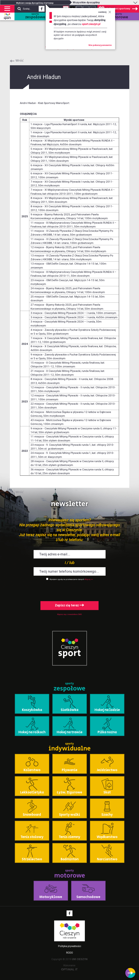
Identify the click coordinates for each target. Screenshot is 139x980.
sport (7, 18)
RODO (69, 953)
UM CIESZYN (80, 959)
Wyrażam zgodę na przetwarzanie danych (67, 579)
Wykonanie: (69, 967)
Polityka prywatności (69, 946)
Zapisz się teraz (69, 605)
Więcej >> (89, 579)
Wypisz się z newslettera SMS (69, 614)
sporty (35, 16)
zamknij (105, 12)
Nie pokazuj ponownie (100, 45)
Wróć (20, 61)
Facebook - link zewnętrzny (42, 10)
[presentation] (70, 590)
